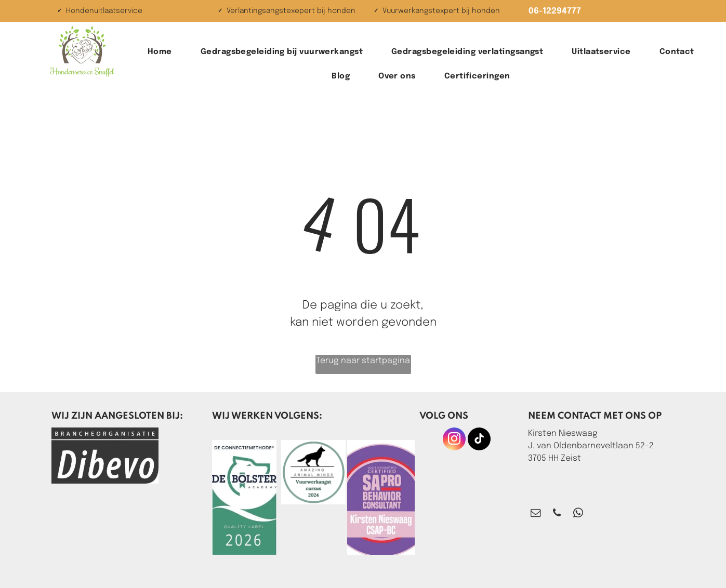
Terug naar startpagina (363, 361)
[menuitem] (164, 52)
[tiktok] (479, 440)
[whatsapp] (578, 514)
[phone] (557, 514)
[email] (536, 514)
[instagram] (454, 440)
